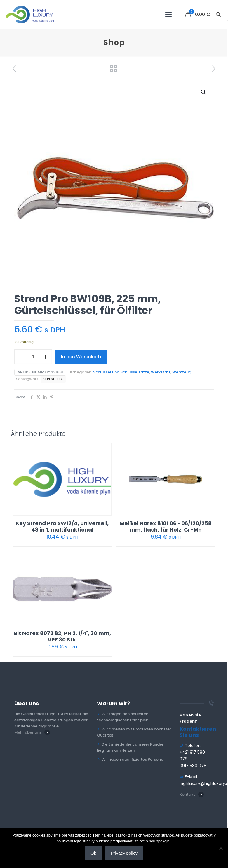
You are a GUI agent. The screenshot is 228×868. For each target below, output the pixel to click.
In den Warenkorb (81, 357)
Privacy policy (124, 853)
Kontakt (187, 794)
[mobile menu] (168, 15)
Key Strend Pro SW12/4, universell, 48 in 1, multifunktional (62, 526)
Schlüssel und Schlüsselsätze (121, 372)
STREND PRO (53, 379)
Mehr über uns (28, 732)
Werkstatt (161, 372)
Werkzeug (182, 372)
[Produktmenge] (33, 357)
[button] (204, 92)
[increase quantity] (46, 357)
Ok (93, 853)
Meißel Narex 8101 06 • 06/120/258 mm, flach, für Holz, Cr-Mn (166, 526)
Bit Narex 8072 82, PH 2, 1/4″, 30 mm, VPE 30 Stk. (62, 636)
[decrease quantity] (21, 357)
